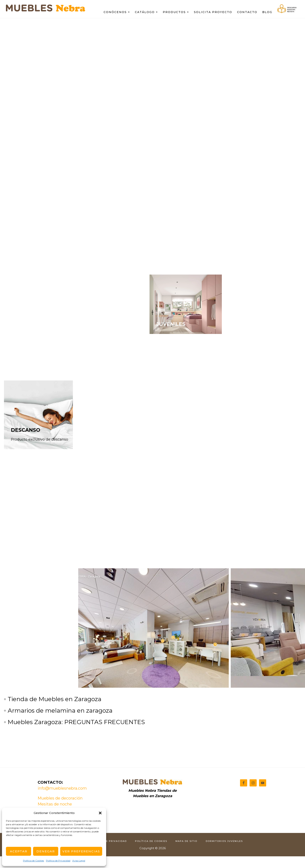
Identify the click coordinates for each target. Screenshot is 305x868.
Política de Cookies (33, 861)
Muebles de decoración (60, 798)
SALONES (23, 364)
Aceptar (19, 851)
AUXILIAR (248, 324)
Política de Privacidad (58, 861)
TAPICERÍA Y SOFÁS (182, 430)
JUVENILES (171, 324)
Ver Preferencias (81, 851)
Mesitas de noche (55, 804)
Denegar (46, 851)
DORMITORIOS (106, 390)
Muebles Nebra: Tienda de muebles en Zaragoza (46, 11)
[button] (100, 813)
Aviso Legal (79, 861)
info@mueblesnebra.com (62, 788)
